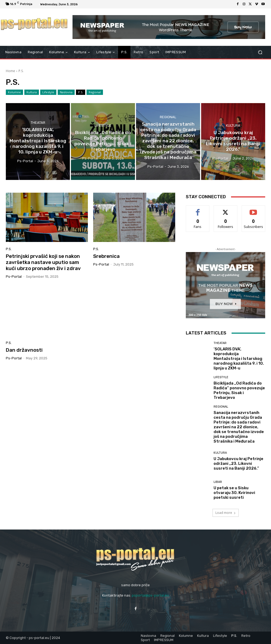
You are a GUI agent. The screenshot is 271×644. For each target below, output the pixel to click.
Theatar (38, 123)
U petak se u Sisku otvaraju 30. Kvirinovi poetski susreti (234, 493)
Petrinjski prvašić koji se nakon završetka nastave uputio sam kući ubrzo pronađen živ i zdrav (43, 262)
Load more (226, 513)
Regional (95, 92)
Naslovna (66, 92)
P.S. (81, 92)
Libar (218, 482)
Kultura (32, 92)
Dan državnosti (24, 350)
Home (10, 71)
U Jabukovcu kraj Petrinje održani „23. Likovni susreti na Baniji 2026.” (238, 464)
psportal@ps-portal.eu (150, 595)
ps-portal (14, 277)
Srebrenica (106, 256)
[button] (260, 52)
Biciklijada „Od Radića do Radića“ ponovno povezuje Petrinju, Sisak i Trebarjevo (239, 390)
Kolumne (14, 92)
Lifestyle (48, 92)
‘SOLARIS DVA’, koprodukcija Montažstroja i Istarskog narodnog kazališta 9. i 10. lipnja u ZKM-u (239, 359)
